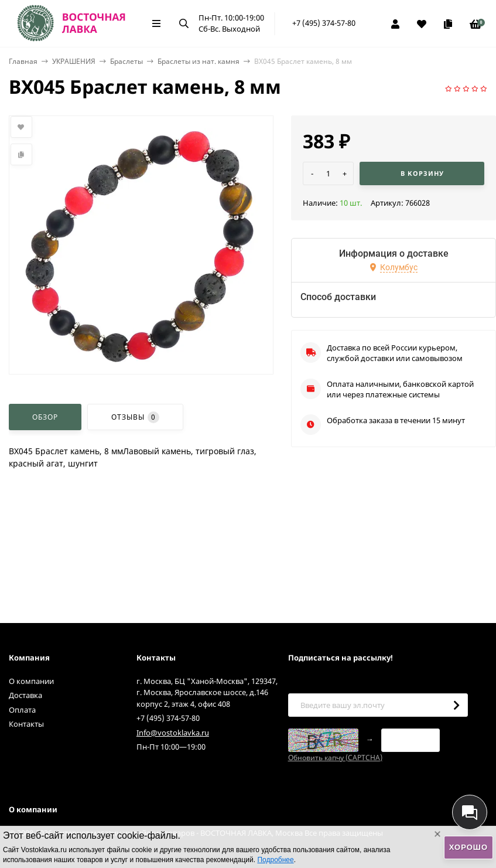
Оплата (22, 710)
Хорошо (468, 847)
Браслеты (126, 61)
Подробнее (275, 860)
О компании (31, 681)
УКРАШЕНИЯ (74, 61)
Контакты (26, 724)
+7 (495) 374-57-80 (324, 23)
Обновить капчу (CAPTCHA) (335, 758)
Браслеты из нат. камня (199, 61)
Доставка (25, 695)
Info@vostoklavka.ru (173, 733)
